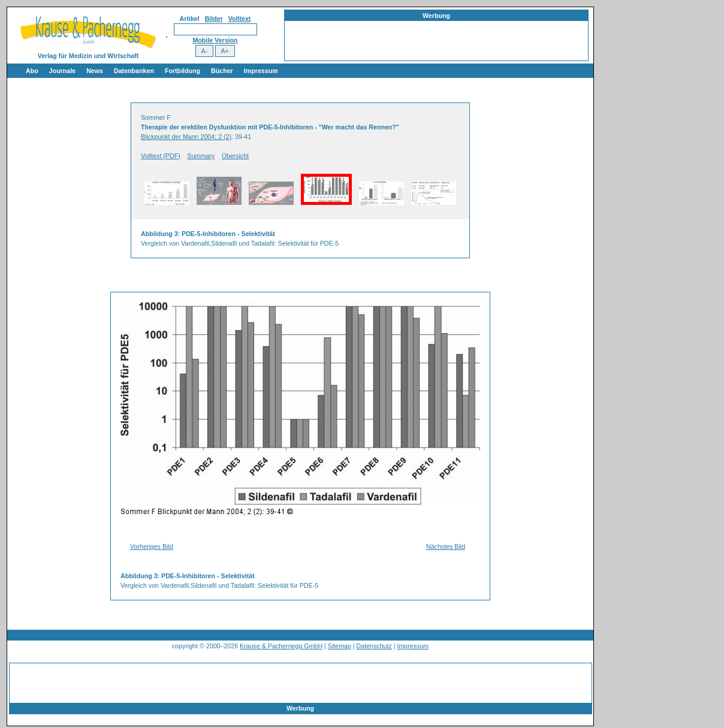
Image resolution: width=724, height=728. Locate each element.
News (95, 71)
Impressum (261, 71)
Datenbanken (134, 71)
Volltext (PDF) (161, 156)
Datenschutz (374, 646)
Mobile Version (215, 40)
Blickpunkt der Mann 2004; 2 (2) (186, 137)
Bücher (222, 71)
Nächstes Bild (446, 546)
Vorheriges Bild (152, 546)
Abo (32, 71)
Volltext (240, 19)
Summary (201, 156)
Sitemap (340, 646)
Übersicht (235, 156)
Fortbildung (182, 71)
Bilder (214, 19)
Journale (62, 71)
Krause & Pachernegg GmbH (281, 646)
